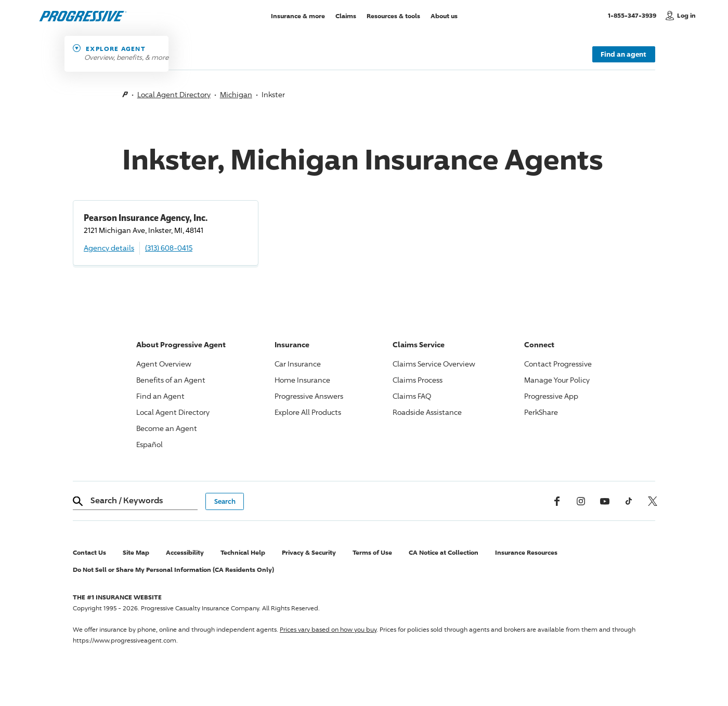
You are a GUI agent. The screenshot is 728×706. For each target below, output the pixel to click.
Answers (309, 396)
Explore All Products (308, 412)
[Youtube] (605, 501)
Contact (558, 364)
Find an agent (623, 54)
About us (444, 15)
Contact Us (89, 552)
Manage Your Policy (557, 380)
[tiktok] (629, 501)
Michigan (236, 94)
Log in (686, 15)
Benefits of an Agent (171, 380)
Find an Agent (160, 396)
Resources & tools (393, 15)
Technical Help (243, 552)
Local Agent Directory (174, 94)
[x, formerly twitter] (653, 501)
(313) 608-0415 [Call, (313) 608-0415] (169, 248)
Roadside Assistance (427, 412)
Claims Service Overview (434, 364)
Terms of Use (372, 552)
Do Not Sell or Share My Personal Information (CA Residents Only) (173, 570)
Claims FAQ (412, 396)
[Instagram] (581, 501)
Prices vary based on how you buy (328, 629)
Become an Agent (167, 428)
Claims (346, 15)
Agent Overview (164, 364)
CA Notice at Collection (444, 552)
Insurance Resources (526, 552)
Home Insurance (302, 380)
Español (149, 444)
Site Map (136, 552)
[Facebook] (557, 501)
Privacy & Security (309, 552)
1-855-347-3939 (634, 15)
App (551, 396)
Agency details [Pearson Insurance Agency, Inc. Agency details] (109, 248)
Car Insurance (298, 364)
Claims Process (418, 380)
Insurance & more (298, 15)
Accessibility (185, 552)
